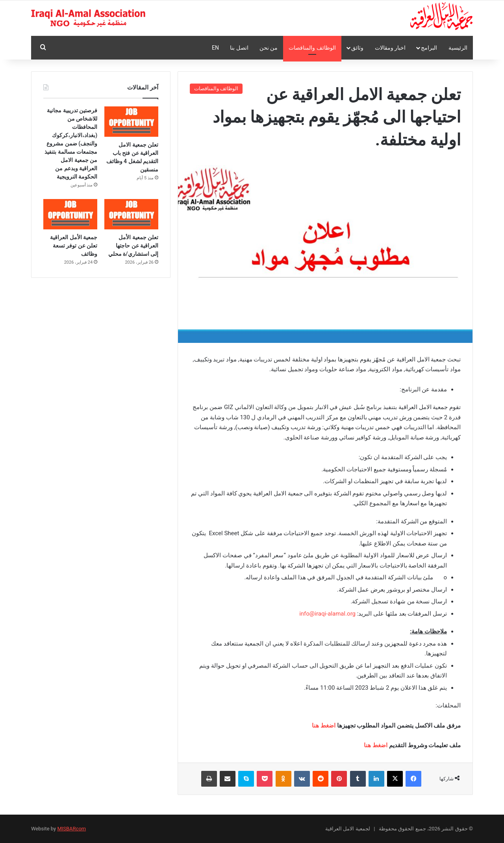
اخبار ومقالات (390, 48)
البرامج (429, 48)
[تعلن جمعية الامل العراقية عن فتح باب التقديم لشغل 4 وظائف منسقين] (131, 122)
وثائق (357, 48)
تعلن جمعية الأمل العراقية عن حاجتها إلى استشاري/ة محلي (133, 246)
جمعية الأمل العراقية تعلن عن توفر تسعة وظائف (74, 246)
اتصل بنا (239, 48)
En (215, 48)
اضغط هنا (324, 726)
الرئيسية (458, 48)
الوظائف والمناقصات (312, 48)
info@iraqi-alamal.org (327, 614)
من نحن (269, 48)
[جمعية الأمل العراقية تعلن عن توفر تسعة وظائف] (70, 214)
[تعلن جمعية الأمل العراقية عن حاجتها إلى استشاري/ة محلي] (131, 214)
